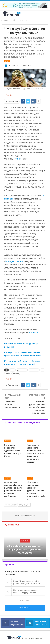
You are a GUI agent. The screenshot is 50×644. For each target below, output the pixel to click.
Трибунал (25, 541)
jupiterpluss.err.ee (14, 261)
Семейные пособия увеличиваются (12, 404)
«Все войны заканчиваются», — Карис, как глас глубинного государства (25, 550)
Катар (12, 370)
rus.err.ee (33, 333)
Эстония (16, 373)
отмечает (18, 159)
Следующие (24, 505)
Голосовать (25, 608)
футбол (8, 373)
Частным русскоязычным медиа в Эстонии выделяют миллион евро (37, 407)
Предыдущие (11, 505)
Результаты (25, 601)
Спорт (7, 61)
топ (42, 370)
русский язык (22, 370)
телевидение (34, 370)
